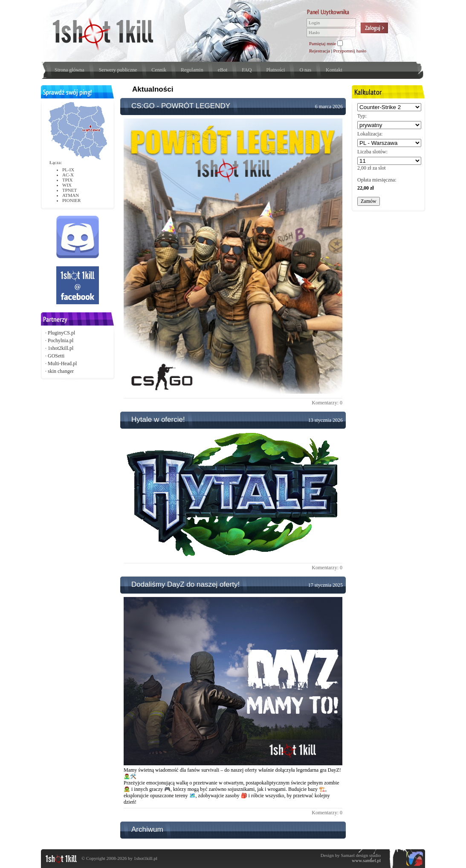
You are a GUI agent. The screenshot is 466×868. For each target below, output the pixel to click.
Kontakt (334, 70)
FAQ (247, 70)
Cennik (159, 70)
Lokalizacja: (370, 134)
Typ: (362, 116)
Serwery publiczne (118, 70)
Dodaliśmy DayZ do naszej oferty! (185, 584)
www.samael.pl (366, 860)
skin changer (61, 371)
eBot (223, 70)
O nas (305, 70)
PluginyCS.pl (61, 333)
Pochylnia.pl (61, 340)
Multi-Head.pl (62, 363)
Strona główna (69, 70)
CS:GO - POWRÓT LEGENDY (181, 106)
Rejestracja (320, 51)
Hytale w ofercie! (158, 420)
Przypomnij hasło (350, 51)
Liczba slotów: (372, 152)
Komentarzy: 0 (327, 403)
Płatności (275, 70)
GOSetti (56, 356)
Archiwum (147, 829)
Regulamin (192, 70)
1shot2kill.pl (61, 348)
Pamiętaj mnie (323, 43)
